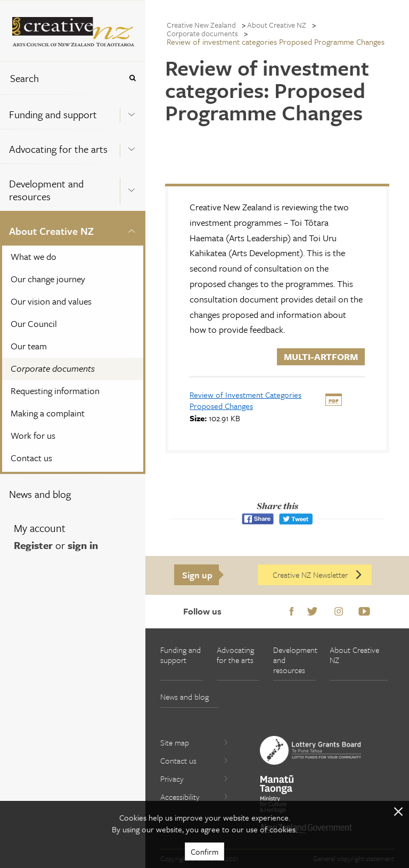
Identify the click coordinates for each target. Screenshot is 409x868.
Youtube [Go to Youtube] (364, 612)
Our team (29, 346)
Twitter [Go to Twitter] (312, 612)
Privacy (194, 779)
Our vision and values (51, 301)
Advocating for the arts (58, 149)
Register (33, 545)
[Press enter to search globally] (132, 78)
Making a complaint (48, 413)
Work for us (33, 435)
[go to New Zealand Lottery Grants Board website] (310, 750)
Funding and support (53, 114)
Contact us (31, 458)
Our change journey (48, 279)
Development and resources (46, 190)
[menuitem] (73, 112)
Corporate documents (53, 368)
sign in (83, 545)
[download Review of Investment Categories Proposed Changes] (246, 400)
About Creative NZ (51, 231)
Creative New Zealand (201, 25)
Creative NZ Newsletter (318, 575)
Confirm (204, 851)
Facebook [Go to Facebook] (292, 612)
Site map (194, 742)
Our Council (34, 324)
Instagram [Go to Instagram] (339, 612)
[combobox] (61, 78)
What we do (34, 256)
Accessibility (194, 797)
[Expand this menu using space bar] (132, 111)
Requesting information (55, 391)
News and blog (40, 494)
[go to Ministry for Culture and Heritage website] (277, 794)
